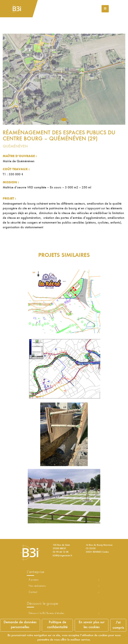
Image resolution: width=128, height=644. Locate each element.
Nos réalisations (37, 586)
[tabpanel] (64, 79)
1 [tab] (64, 120)
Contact (33, 592)
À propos (34, 580)
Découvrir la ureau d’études (46, 613)
